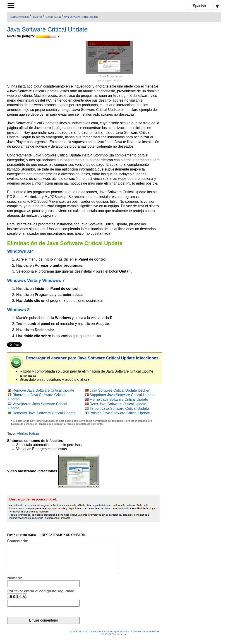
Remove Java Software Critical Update (43, 390)
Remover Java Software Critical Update (44, 413)
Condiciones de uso (79, 638)
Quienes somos (122, 638)
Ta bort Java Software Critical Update (119, 409)
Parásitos (37, 17)
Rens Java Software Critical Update (118, 404)
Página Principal (19, 17)
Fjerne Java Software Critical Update (119, 399)
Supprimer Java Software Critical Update (122, 395)
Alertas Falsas (53, 17)
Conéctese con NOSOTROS (145, 638)
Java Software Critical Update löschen (120, 390)
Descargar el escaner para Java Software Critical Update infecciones (92, 358)
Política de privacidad (101, 638)
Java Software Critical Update (81, 17)
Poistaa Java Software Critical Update (120, 413)
